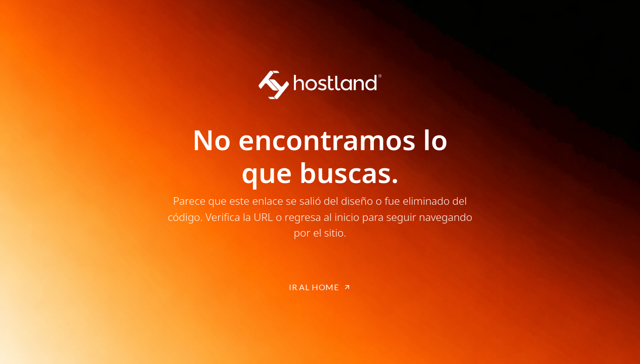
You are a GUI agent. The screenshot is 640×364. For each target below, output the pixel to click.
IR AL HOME (320, 287)
